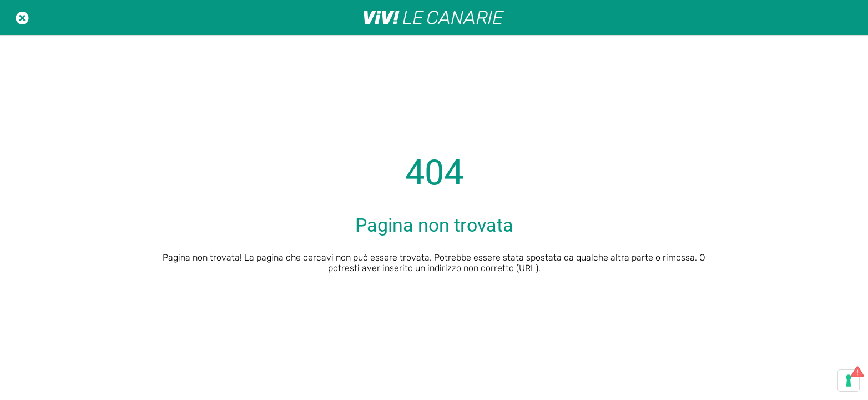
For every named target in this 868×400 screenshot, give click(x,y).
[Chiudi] (22, 18)
